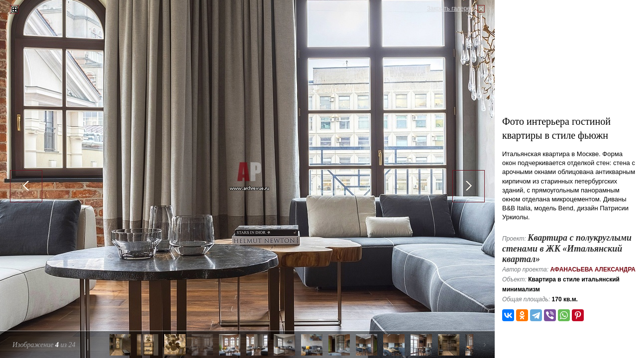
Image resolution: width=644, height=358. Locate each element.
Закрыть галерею (451, 8)
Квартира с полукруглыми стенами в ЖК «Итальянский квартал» (567, 248)
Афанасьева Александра (593, 269)
